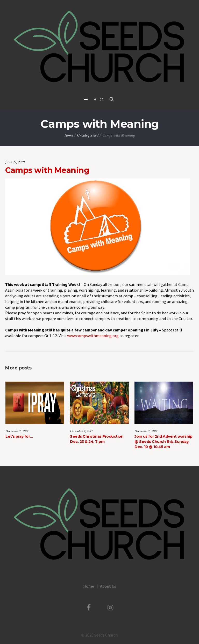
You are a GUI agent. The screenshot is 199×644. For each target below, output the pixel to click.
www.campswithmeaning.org (93, 336)
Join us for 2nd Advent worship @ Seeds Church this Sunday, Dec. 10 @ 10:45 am (163, 442)
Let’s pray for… (19, 436)
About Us (108, 586)
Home (69, 135)
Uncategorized (88, 135)
